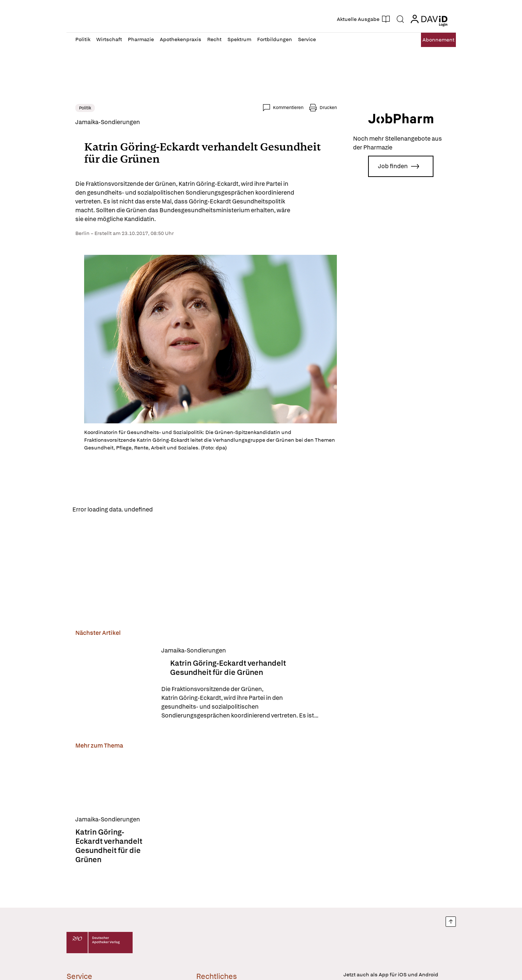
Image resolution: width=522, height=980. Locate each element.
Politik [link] (85, 108)
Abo (431, 40)
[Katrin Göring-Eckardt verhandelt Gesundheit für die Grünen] (114, 685)
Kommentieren (288, 108)
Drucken (328, 108)
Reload (168, 510)
